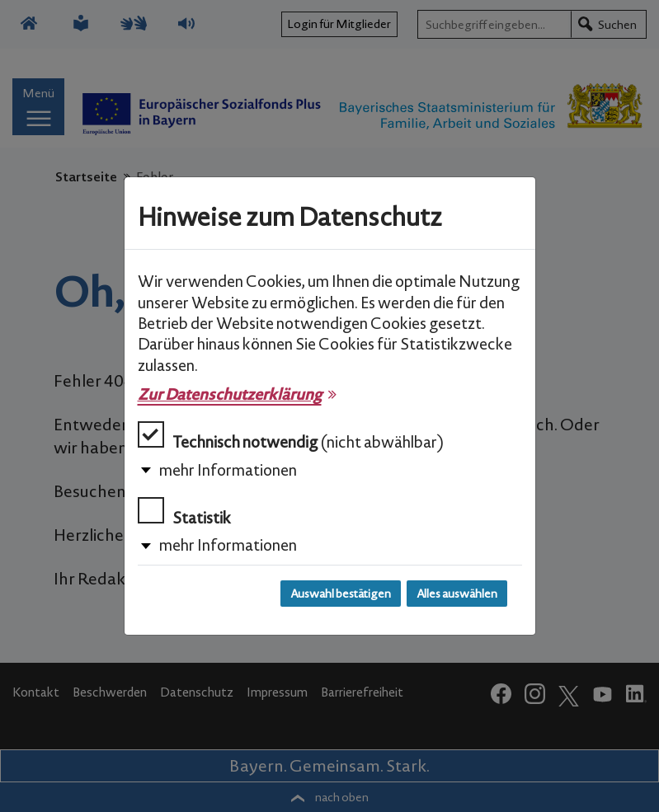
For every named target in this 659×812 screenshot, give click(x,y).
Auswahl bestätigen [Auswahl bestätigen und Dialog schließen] (341, 594)
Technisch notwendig (291, 437)
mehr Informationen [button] (228, 470)
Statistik (184, 512)
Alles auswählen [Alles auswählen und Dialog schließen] (457, 594)
